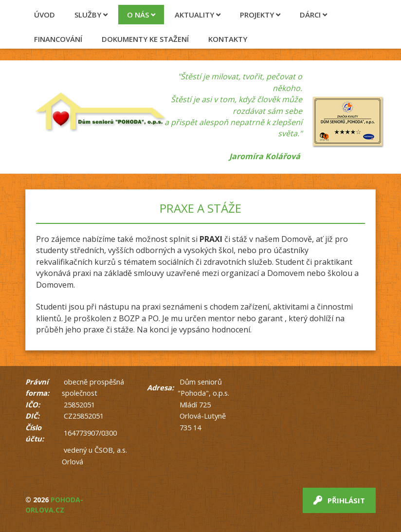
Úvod (45, 15)
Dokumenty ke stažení (145, 39)
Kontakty (228, 39)
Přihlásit (339, 500)
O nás (138, 15)
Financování (58, 39)
